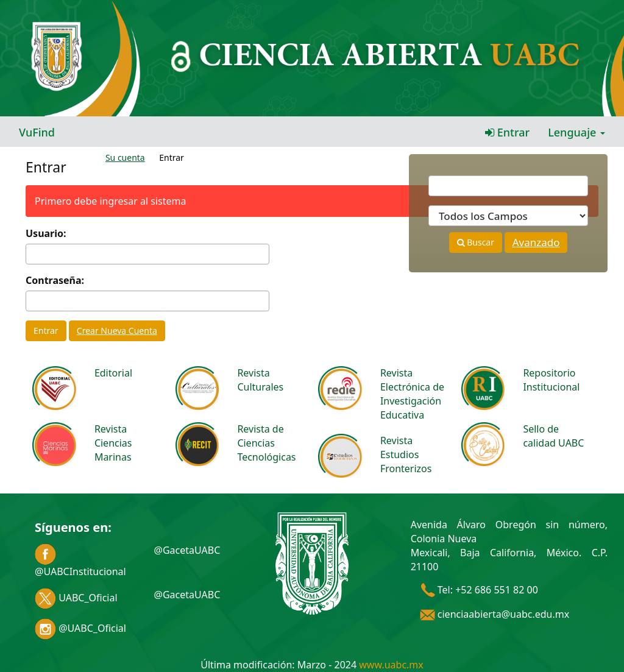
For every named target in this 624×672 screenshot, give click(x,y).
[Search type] (508, 216)
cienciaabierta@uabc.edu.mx (495, 614)
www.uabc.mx (391, 665)
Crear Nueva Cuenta (117, 331)
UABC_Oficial (76, 598)
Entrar (507, 132)
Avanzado (536, 242)
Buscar (476, 242)
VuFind (37, 132)
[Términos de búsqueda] (508, 186)
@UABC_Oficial (80, 628)
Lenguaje (576, 132)
